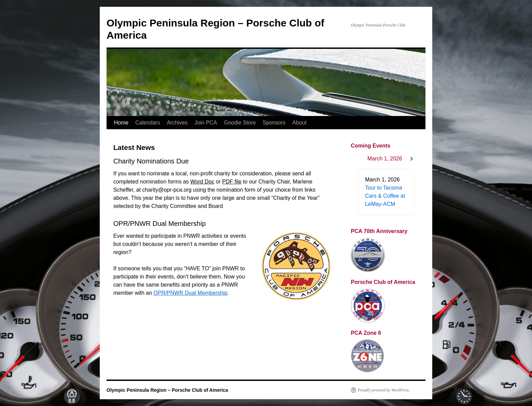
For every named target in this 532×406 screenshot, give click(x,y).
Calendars (148, 123)
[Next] (412, 159)
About (300, 123)
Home (121, 123)
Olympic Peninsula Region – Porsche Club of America (167, 390)
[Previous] (358, 159)
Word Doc (202, 182)
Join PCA (206, 123)
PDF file (232, 182)
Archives (177, 123)
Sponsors (274, 123)
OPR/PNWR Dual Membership (190, 293)
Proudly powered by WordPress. (384, 390)
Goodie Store (240, 123)
